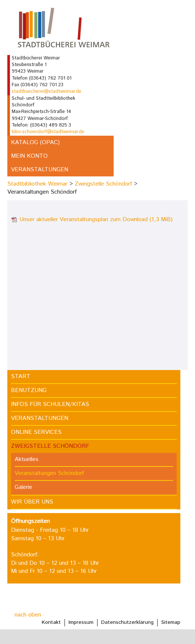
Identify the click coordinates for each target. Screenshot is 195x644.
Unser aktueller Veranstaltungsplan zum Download (96, 219)
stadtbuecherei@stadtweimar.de (47, 92)
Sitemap (171, 622)
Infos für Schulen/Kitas (50, 404)
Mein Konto (29, 156)
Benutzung (29, 390)
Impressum (81, 622)
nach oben (28, 615)
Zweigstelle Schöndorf (103, 184)
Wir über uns (32, 502)
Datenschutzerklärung (127, 622)
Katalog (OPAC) (35, 142)
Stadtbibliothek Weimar (37, 184)
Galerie (23, 487)
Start (21, 376)
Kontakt (51, 622)
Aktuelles (27, 459)
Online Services (36, 432)
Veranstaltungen (40, 170)
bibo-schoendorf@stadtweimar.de (48, 132)
